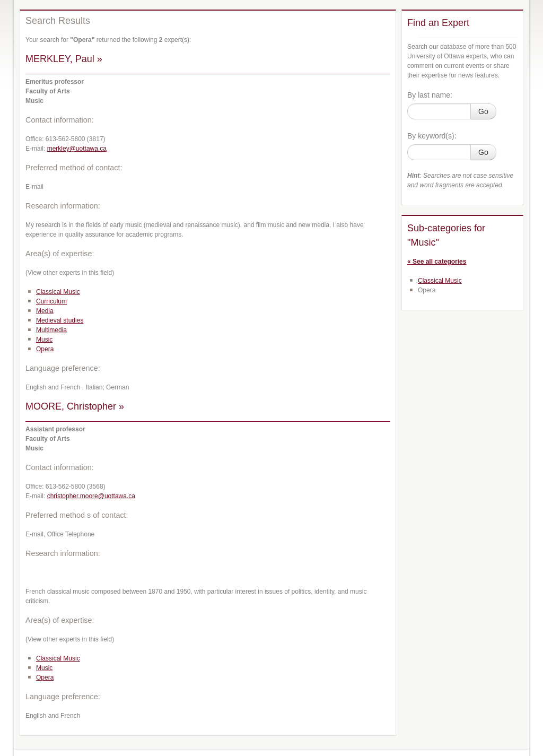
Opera (45, 349)
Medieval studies (60, 320)
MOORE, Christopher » (75, 406)
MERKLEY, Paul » (64, 59)
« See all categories (437, 262)
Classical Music (58, 292)
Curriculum (51, 301)
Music (44, 340)
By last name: (430, 95)
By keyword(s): (432, 136)
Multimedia (51, 330)
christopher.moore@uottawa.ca (91, 496)
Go (483, 111)
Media (45, 311)
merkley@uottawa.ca (77, 149)
